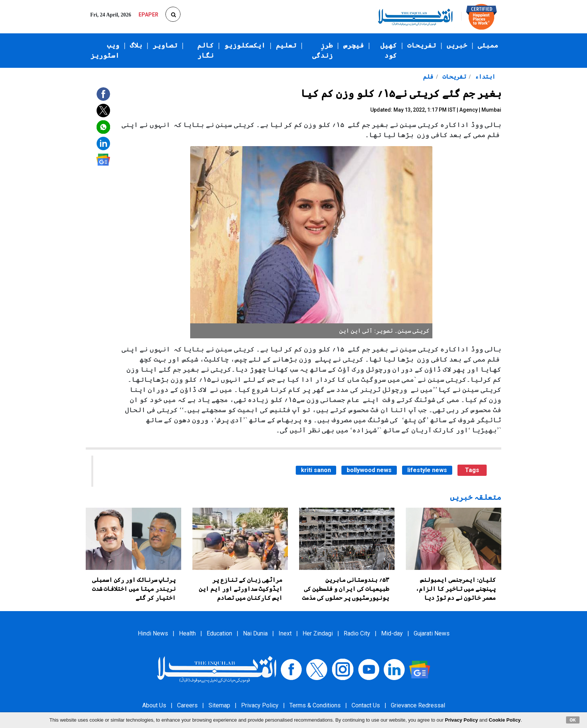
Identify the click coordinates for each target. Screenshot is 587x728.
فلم (428, 77)
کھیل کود (389, 50)
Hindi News (153, 633)
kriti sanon (316, 470)
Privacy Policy (260, 705)
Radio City (357, 633)
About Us (154, 705)
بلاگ (136, 45)
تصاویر (165, 45)
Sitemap (219, 705)
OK (573, 720)
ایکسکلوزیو (245, 45)
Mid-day (392, 633)
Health (187, 633)
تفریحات (422, 45)
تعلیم (286, 45)
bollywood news (369, 470)
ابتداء (484, 77)
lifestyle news (427, 470)
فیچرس (354, 45)
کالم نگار (206, 50)
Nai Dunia (255, 633)
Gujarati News (432, 633)
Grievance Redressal (418, 705)
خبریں (457, 45)
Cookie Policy (505, 720)
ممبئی (488, 45)
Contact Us (366, 705)
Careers (187, 705)
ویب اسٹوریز (105, 50)
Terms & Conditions (315, 705)
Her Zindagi (318, 633)
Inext (285, 633)
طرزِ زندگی (323, 50)
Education (219, 633)
